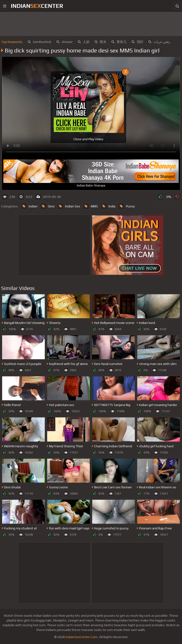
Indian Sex (68, 206)
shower (64, 42)
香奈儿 (118, 42)
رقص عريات (159, 42)
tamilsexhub (39, 42)
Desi (47, 206)
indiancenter (37, 6)
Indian (29, 206)
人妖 (83, 42)
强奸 (137, 42)
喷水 (100, 42)
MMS (90, 206)
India (108, 206)
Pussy (126, 206)
